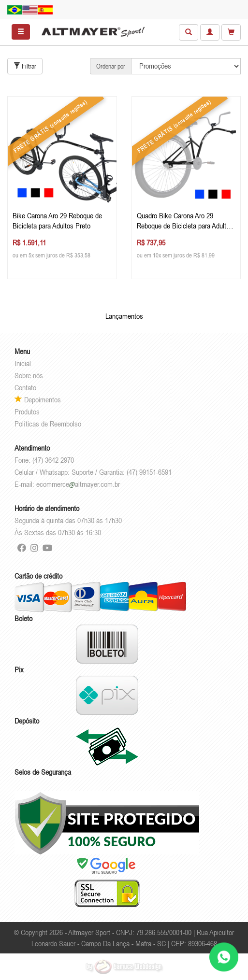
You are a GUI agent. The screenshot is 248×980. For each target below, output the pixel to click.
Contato (25, 387)
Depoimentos (38, 399)
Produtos (27, 412)
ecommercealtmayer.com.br (78, 484)
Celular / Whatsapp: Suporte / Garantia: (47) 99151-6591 (93, 472)
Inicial (23, 363)
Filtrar (25, 66)
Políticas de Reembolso (48, 424)
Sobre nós (29, 375)
